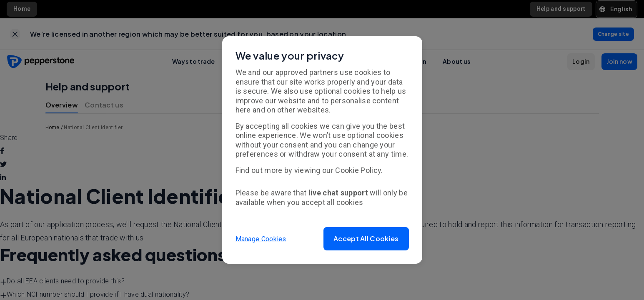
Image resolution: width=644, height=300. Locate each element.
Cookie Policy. (359, 170)
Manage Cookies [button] (261, 239)
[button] (366, 239)
